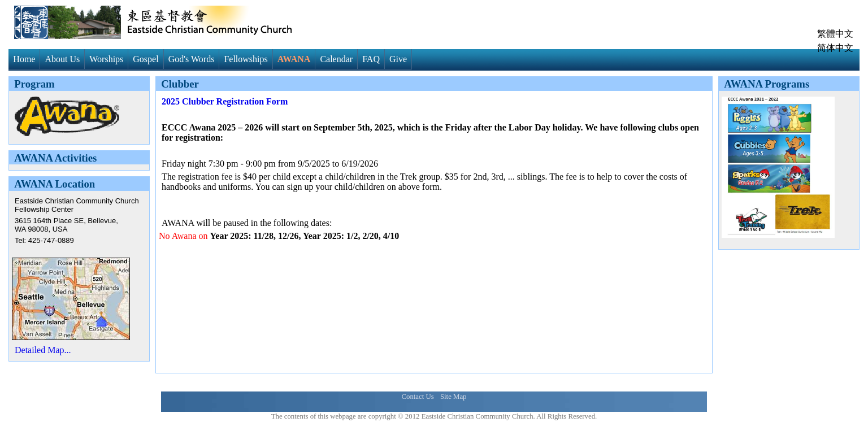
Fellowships (246, 59)
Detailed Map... (43, 350)
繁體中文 (835, 34)
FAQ (371, 59)
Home (24, 59)
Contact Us (417, 397)
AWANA (294, 59)
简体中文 (835, 48)
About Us (62, 59)
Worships (106, 59)
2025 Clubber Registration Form (225, 101)
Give (398, 59)
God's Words (192, 59)
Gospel (146, 59)
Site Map (453, 397)
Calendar (336, 59)
